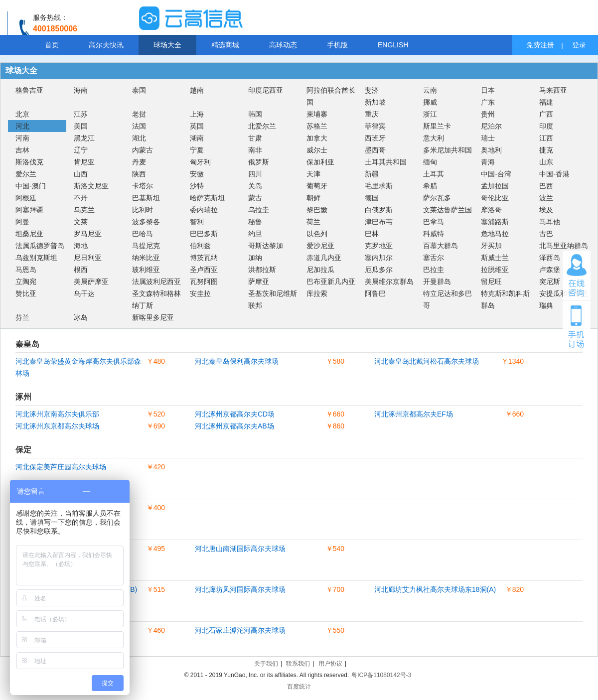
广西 (546, 114)
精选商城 (225, 45)
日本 (488, 90)
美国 (81, 126)
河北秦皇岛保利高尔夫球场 (237, 361)
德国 (372, 198)
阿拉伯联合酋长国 (331, 96)
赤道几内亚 (324, 258)
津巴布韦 (379, 222)
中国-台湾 (496, 174)
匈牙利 (200, 162)
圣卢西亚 (204, 270)
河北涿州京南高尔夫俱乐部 (57, 414)
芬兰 (22, 317)
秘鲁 (255, 222)
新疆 (372, 174)
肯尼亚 (84, 162)
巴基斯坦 (146, 198)
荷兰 (313, 222)
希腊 (430, 186)
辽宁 (81, 150)
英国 (197, 126)
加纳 (255, 258)
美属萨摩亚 (91, 281)
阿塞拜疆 (29, 210)
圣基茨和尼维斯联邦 (273, 299)
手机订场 (577, 326)
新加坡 (375, 102)
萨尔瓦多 (437, 198)
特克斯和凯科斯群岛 (505, 299)
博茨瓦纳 (204, 258)
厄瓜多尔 (379, 270)
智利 (197, 222)
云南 (430, 90)
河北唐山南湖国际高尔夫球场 (240, 549)
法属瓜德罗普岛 (40, 246)
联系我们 (298, 664)
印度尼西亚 (266, 90)
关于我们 (266, 664)
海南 (81, 90)
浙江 (430, 114)
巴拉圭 (434, 270)
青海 (488, 162)
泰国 (139, 90)
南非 (255, 150)
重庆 (372, 114)
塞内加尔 (379, 258)
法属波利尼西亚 (156, 281)
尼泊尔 (491, 126)
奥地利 (491, 150)
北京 (22, 114)
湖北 (139, 138)
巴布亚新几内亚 (331, 281)
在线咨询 (577, 276)
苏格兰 (317, 126)
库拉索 (317, 293)
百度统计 (299, 687)
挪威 (430, 102)
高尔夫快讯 (106, 45)
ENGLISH (393, 45)
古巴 (546, 234)
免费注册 (540, 45)
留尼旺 (491, 281)
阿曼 (22, 222)
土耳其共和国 (386, 162)
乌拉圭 (259, 210)
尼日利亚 (88, 258)
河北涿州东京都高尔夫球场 (57, 426)
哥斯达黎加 (266, 246)
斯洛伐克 (29, 162)
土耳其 (434, 174)
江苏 (81, 114)
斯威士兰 (495, 258)
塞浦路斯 (495, 222)
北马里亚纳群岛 (564, 246)
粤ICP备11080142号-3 (381, 675)
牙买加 (491, 246)
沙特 (197, 186)
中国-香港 (554, 174)
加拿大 (317, 138)
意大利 (434, 138)
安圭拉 (200, 293)
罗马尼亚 (88, 234)
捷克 (546, 150)
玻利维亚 (146, 270)
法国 (139, 126)
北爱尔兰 (262, 126)
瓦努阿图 (204, 281)
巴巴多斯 (204, 234)
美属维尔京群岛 (389, 281)
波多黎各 (146, 222)
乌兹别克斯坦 (36, 258)
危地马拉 (495, 234)
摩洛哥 (491, 210)
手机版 (337, 45)
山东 (546, 162)
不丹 (81, 198)
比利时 (143, 210)
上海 (197, 114)
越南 (197, 90)
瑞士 (488, 138)
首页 (52, 45)
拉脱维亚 (495, 270)
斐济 (372, 90)
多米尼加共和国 (448, 150)
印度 (546, 126)
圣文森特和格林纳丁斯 (156, 299)
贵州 (488, 114)
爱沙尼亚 (320, 246)
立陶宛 (26, 281)
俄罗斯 (259, 162)
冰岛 (81, 317)
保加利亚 (320, 162)
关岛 (255, 186)
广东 (488, 102)
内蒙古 (143, 150)
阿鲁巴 (375, 293)
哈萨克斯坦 (207, 198)
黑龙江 (84, 138)
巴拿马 (434, 222)
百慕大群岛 (441, 246)
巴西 (546, 186)
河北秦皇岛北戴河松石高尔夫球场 (427, 361)
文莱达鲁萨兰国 (448, 210)
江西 (546, 138)
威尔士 (317, 150)
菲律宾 (375, 126)
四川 (255, 174)
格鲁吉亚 (29, 90)
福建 (546, 102)
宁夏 (197, 150)
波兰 (546, 198)
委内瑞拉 (204, 210)
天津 (313, 174)
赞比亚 (26, 293)
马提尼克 (146, 246)
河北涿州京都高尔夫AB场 (234, 426)
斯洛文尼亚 (91, 186)
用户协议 (330, 664)
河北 (22, 126)
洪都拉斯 (262, 270)
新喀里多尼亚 (153, 317)
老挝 (139, 114)
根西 (81, 270)
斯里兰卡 (437, 126)
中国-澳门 (31, 186)
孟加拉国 (495, 186)
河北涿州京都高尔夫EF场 (414, 414)
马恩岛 (26, 270)
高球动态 (283, 45)
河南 (22, 138)
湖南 (197, 138)
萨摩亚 (259, 281)
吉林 (22, 150)
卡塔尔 (143, 186)
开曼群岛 (437, 281)
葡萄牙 (317, 186)
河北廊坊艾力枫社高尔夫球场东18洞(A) (435, 589)
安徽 (197, 174)
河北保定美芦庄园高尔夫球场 (61, 467)
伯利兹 (200, 246)
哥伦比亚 (495, 198)
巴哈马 (143, 234)
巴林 (372, 234)
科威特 (434, 234)
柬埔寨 (317, 114)
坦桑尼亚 (29, 234)
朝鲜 (313, 198)
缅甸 (430, 162)
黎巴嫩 (317, 210)
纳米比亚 (146, 258)
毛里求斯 (379, 186)
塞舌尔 (434, 258)
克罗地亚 (379, 246)
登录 (579, 45)
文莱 (81, 222)
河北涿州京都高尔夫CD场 (235, 414)
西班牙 (375, 138)
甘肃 (255, 138)
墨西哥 (375, 150)
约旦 (255, 234)
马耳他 (550, 222)
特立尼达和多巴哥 (448, 299)
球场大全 (167, 45)
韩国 (255, 114)
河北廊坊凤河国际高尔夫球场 (240, 589)
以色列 (317, 234)
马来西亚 (553, 90)
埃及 (546, 210)
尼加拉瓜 (320, 270)
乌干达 (84, 293)
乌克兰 (84, 210)
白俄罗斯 (379, 210)
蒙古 (255, 198)
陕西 (139, 174)
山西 (81, 174)
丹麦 (139, 162)
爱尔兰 (26, 174)
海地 (81, 246)
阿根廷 (26, 198)
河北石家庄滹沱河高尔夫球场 (240, 630)
